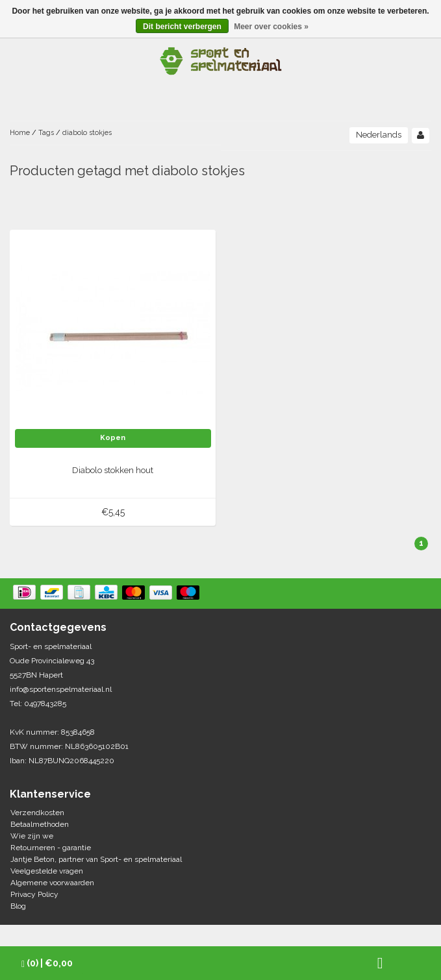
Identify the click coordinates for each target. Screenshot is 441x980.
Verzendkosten (37, 813)
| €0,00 (47, 963)
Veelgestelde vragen (47, 871)
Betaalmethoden (40, 824)
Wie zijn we (32, 836)
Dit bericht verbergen (182, 27)
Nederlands (379, 135)
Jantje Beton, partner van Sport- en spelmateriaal (96, 859)
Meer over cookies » (271, 27)
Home (20, 133)
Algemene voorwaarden (52, 883)
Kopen (113, 438)
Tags (46, 133)
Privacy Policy (34, 894)
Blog (18, 906)
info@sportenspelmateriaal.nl (61, 689)
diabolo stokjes (87, 133)
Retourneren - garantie (51, 848)
